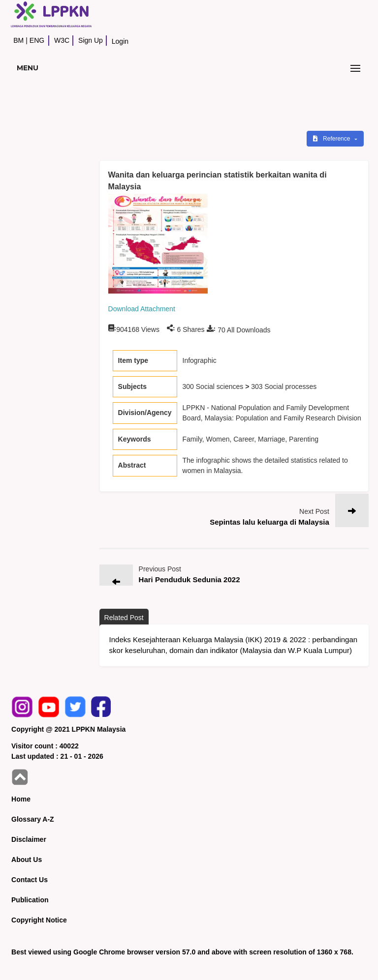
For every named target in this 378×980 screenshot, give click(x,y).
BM (18, 40)
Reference (332, 139)
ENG (37, 40)
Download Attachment (142, 309)
